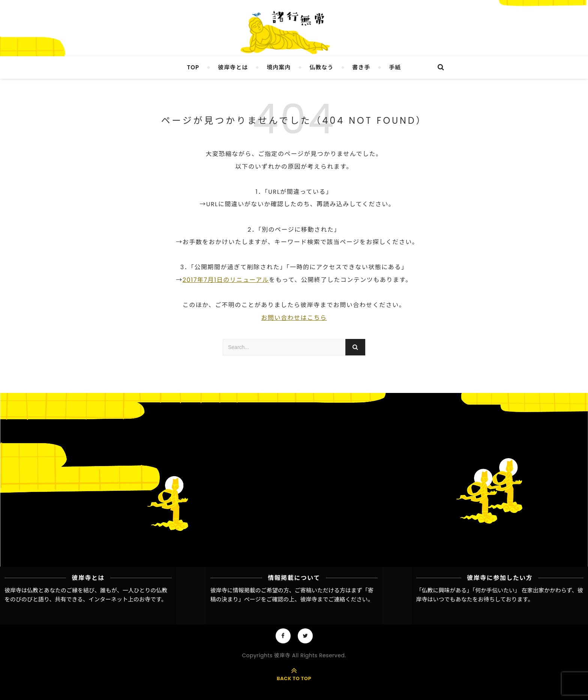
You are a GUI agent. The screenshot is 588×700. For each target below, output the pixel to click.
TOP (193, 67)
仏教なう (321, 67)
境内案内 (279, 67)
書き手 (361, 67)
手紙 (395, 67)
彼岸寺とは (233, 67)
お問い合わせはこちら (294, 318)
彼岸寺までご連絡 (323, 599)
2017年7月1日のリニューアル (226, 280)
